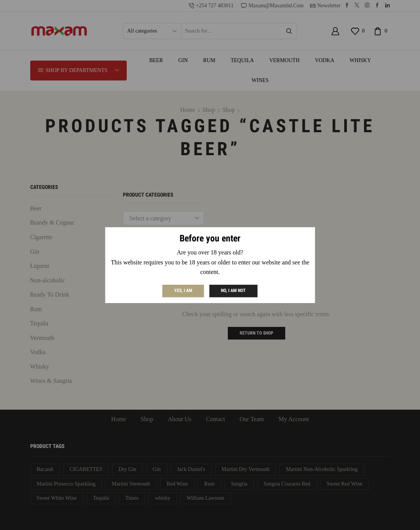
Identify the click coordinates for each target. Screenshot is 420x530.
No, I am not (233, 290)
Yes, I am (183, 290)
